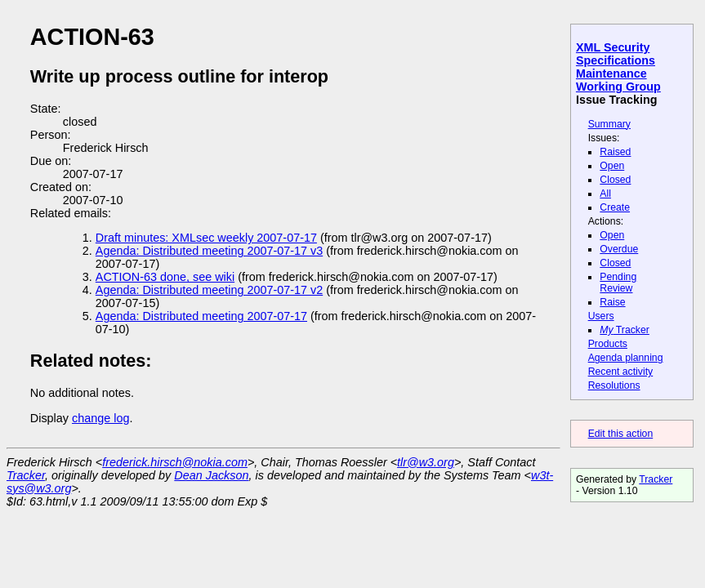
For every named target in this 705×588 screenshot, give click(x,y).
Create (615, 207)
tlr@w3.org (426, 462)
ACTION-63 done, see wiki (165, 277)
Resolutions (614, 385)
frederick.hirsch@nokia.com (175, 462)
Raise (612, 302)
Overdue (619, 249)
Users (601, 316)
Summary (609, 124)
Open (612, 166)
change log (100, 418)
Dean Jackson (211, 475)
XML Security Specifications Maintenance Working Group (618, 67)
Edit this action (621, 434)
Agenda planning (626, 358)
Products (608, 344)
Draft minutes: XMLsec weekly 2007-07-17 (206, 238)
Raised (615, 152)
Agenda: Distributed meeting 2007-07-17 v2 (209, 290)
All (605, 194)
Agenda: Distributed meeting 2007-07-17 (201, 316)
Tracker (625, 330)
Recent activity (621, 372)
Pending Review (618, 283)
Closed (615, 180)
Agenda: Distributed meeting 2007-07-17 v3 (209, 251)
